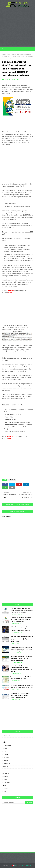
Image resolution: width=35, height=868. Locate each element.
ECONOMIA (5, 755)
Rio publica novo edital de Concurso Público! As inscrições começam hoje (22, 686)
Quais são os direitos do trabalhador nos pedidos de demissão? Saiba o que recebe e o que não (21, 669)
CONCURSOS (14, 55)
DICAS (4, 751)
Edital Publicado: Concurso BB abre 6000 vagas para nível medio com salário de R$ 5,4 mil (21, 649)
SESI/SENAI (6, 792)
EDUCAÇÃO (6, 758)
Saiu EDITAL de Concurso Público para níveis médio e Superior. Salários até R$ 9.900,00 (20, 696)
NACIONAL (5, 776)
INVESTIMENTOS (7, 770)
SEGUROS (5, 789)
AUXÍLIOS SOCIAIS (7, 736)
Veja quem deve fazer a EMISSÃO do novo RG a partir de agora (22, 678)
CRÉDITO (5, 742)
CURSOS (5, 748)
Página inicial (6, 55)
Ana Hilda (6, 79)
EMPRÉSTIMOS (6, 764)
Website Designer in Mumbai (23, 865)
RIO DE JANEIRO (7, 782)
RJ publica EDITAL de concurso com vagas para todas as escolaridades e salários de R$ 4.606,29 (21, 610)
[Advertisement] (17, 27)
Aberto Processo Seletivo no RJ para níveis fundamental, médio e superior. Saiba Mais (22, 658)
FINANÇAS (5, 767)
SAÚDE (4, 786)
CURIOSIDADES (7, 745)
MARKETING (6, 773)
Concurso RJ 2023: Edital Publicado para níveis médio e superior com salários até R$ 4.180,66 (21, 620)
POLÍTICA (5, 779)
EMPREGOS (5, 761)
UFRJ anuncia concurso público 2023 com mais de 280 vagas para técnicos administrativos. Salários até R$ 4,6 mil (22, 639)
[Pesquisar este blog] (14, 802)
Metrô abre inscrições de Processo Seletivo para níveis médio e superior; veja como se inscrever (21, 629)
